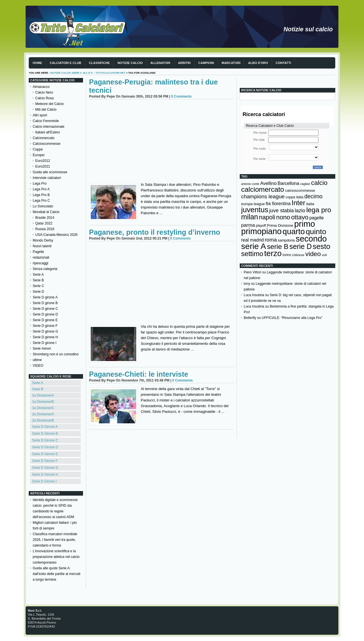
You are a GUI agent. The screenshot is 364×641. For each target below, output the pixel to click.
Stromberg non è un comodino (56, 354)
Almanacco (41, 87)
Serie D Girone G (45, 468)
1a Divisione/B (43, 402)
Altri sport (40, 115)
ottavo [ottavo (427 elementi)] (300, 217)
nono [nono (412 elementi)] (283, 217)
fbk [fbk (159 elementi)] (268, 204)
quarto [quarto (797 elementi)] (294, 231)
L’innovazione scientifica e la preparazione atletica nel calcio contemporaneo (56, 557)
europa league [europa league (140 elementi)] (253, 204)
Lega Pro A (41, 189)
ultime (37, 360)
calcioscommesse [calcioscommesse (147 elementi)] (300, 190)
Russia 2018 (45, 229)
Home (37, 63)
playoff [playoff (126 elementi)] (261, 226)
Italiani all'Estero (48, 132)
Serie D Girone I (44, 481)
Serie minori (42, 349)
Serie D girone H (45, 337)
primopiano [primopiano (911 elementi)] (261, 231)
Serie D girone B (45, 303)
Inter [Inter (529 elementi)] (298, 203)
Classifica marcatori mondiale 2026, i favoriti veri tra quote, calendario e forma (55, 540)
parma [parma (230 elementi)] (248, 225)
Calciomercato (44, 138)
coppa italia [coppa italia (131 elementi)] (294, 197)
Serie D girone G (45, 331)
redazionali (41, 257)
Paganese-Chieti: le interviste (139, 374)
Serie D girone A (45, 297)
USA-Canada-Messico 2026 (56, 235)
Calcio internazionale (48, 127)
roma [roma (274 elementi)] (271, 240)
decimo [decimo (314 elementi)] (313, 196)
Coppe (38, 149)
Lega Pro (40, 184)
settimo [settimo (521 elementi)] (252, 254)
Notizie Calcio (130, 63)
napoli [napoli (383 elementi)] (267, 217)
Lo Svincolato (43, 206)
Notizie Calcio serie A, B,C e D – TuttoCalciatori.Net (88, 73)
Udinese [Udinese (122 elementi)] (298, 255)
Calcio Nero (44, 92)
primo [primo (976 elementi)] (305, 224)
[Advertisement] (161, 142)
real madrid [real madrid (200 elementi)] (253, 240)
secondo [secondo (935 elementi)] (311, 239)
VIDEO (38, 366)
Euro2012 (43, 161)
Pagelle (38, 252)
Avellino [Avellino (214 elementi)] (268, 183)
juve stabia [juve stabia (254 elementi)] (282, 211)
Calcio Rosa (45, 98)
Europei (39, 155)
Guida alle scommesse (50, 172)
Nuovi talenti (42, 246)
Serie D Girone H (45, 475)
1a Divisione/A (43, 395)
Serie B (38, 280)
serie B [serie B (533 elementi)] (278, 247)
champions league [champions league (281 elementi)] (263, 196)
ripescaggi (41, 263)
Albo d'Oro (258, 63)
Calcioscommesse (46, 144)
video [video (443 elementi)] (313, 254)
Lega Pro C (41, 201)
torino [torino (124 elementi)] (287, 255)
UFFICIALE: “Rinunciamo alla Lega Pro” (292, 318)
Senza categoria (45, 269)
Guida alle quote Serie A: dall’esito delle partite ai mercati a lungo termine (56, 574)
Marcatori (231, 63)
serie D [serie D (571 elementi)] (301, 246)
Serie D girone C (45, 309)
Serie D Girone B (45, 434)
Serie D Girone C (45, 440)
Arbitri (184, 63)
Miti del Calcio (46, 110)
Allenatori (160, 63)
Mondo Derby (43, 240)
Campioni (206, 63)
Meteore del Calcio (49, 104)
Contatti (283, 63)
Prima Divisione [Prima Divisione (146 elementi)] (280, 225)
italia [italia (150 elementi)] (310, 204)
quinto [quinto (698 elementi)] (316, 232)
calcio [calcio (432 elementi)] (319, 183)
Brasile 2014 (45, 218)
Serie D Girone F (45, 461)
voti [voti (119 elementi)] (324, 255)
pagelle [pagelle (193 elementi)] (317, 218)
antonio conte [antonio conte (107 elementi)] (250, 184)
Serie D (38, 292)
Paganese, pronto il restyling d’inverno (155, 232)
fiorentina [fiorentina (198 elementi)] (281, 204)
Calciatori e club (66, 63)
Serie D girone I (45, 343)
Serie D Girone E (45, 454)
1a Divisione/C (43, 408)
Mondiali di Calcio (46, 212)
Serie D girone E (45, 320)
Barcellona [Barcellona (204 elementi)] (288, 183)
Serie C (38, 286)
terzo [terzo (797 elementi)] (273, 253)
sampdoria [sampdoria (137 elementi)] (286, 240)
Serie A (38, 275)
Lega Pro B (41, 195)
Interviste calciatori (47, 178)
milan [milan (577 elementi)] (250, 217)
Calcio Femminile (46, 121)
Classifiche (99, 63)
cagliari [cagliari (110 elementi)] (305, 184)
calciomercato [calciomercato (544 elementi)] (263, 189)
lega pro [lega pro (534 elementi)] (319, 210)
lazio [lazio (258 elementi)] (300, 211)
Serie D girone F (45, 326)
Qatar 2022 (44, 223)
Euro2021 (43, 166)
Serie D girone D (45, 314)
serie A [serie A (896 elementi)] (254, 246)
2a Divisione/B (43, 421)
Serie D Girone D (45, 447)
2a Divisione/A (43, 414)
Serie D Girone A (45, 427)
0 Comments (181, 96)
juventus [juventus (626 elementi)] (255, 210)
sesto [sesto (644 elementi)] (322, 246)
